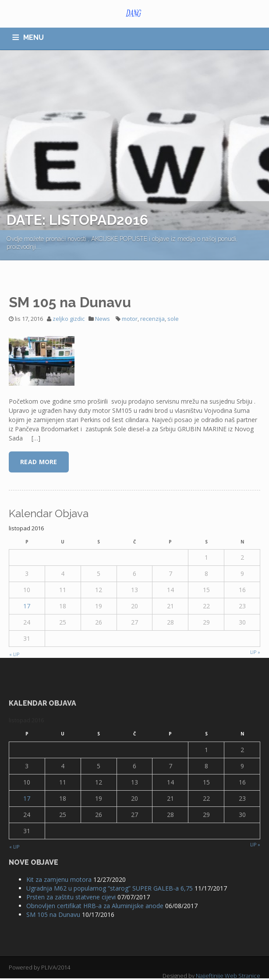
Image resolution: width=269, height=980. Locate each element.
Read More (39, 462)
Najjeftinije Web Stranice (228, 976)
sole (173, 319)
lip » (255, 652)
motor (130, 319)
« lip (14, 654)
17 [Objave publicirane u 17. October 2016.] (27, 606)
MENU (34, 37)
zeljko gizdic (69, 319)
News (103, 319)
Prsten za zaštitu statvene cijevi (71, 897)
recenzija (152, 319)
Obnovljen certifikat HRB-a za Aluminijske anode (95, 906)
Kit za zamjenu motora (59, 879)
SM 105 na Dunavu (70, 302)
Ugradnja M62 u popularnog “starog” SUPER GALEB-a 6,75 (110, 888)
